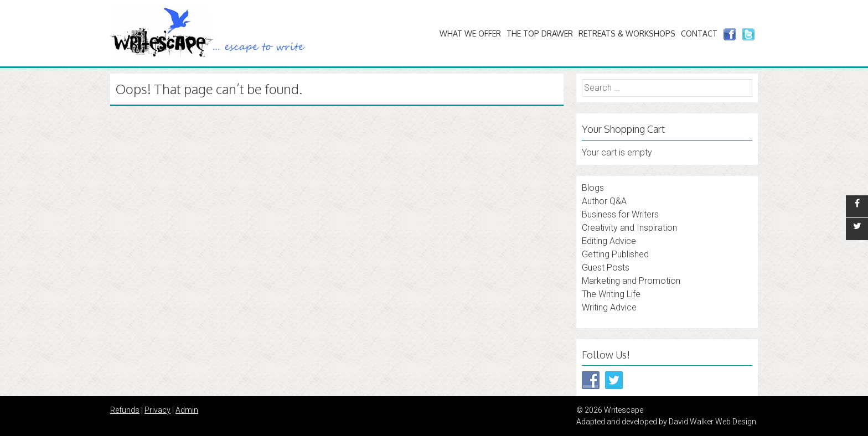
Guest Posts (606, 268)
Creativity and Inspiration (629, 228)
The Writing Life (611, 294)
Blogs (593, 188)
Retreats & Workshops (627, 33)
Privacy (157, 410)
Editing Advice (609, 241)
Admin (187, 410)
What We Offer (470, 33)
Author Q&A (604, 201)
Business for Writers (620, 214)
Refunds (125, 410)
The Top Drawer (540, 33)
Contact (699, 33)
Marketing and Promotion (631, 281)
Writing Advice (609, 307)
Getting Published (615, 254)
